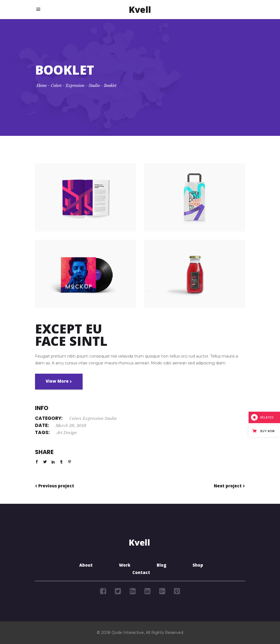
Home (42, 86)
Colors (56, 86)
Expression (75, 86)
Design (70, 433)
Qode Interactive (128, 633)
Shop (198, 566)
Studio (94, 86)
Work (125, 566)
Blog (161, 566)
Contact (141, 573)
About (86, 566)
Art (59, 433)
